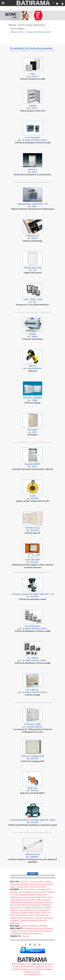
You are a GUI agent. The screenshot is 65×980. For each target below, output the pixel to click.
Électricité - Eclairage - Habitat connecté (32, 25)
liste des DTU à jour (29, 882)
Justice (46, 900)
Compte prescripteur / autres (22, 931)
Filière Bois (29, 902)
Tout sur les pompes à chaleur (23, 895)
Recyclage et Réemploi (41, 905)
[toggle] (3, 3)
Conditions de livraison (43, 969)
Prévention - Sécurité (33, 918)
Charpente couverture (44, 902)
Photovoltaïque (25, 892)
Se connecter (36, 933)
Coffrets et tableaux (17, 29)
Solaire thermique (22, 905)
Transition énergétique (29, 921)
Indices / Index (44, 882)
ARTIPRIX (16, 969)
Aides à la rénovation (37, 913)
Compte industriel (45, 928)
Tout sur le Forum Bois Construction (34, 910)
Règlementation (17, 902)
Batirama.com (24, 964)
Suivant (33, 874)
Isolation (52, 892)
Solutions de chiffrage (38, 926)
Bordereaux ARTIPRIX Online (22, 884)
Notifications (27, 969)
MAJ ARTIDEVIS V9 (33, 974)
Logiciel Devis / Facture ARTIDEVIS (32, 887)
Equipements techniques (20, 908)
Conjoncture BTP (40, 892)
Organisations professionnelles (23, 900)
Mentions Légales (34, 967)
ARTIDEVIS (47, 967)
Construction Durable (19, 913)
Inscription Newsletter (19, 933)
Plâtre (39, 900)
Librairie (24, 926)
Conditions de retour (32, 972)
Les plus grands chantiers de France (37, 897)
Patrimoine (20, 915)
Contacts (25, 936)
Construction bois (28, 889)
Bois (12, 905)
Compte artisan (30, 928)
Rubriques (12, 25)
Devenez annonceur (44, 931)
